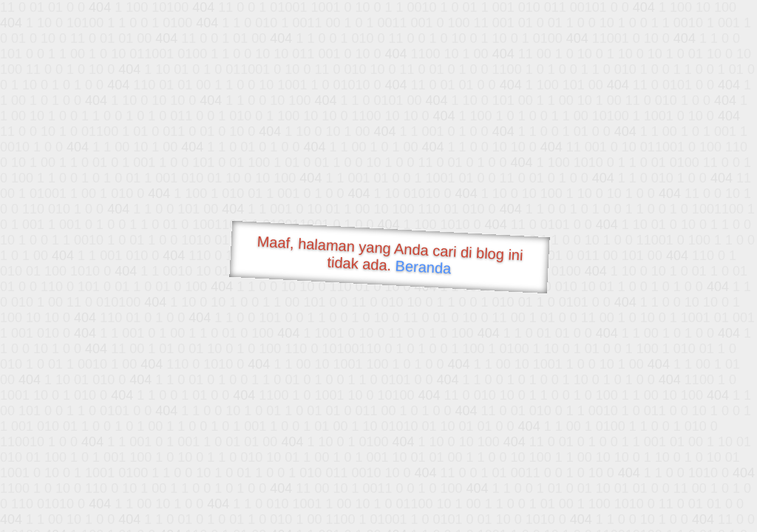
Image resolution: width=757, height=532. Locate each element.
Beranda (423, 267)
